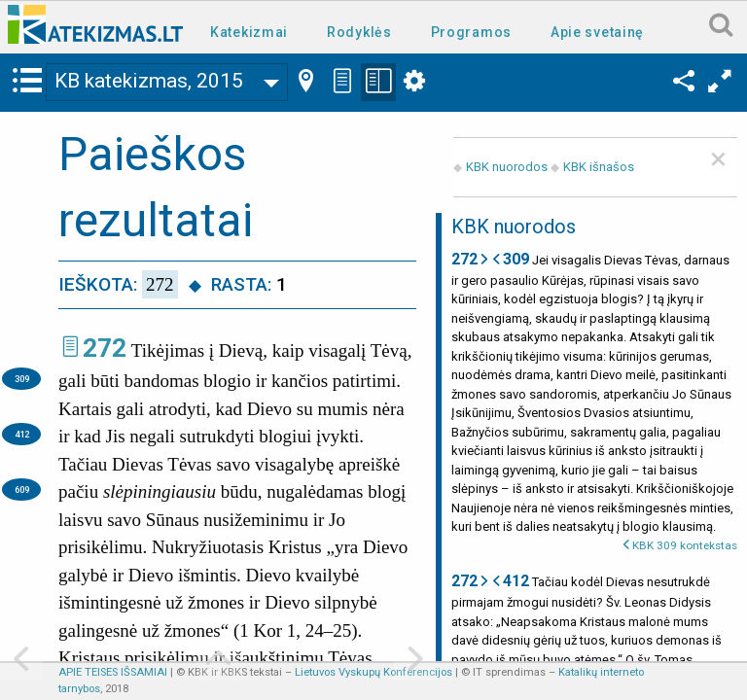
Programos (471, 32)
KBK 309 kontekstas (685, 545)
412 (22, 434)
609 (22, 490)
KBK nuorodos (507, 167)
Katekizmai (249, 32)
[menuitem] (253, 31)
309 (22, 379)
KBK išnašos (599, 167)
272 (105, 348)
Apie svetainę (597, 32)
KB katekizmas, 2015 (149, 81)
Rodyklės (359, 32)
